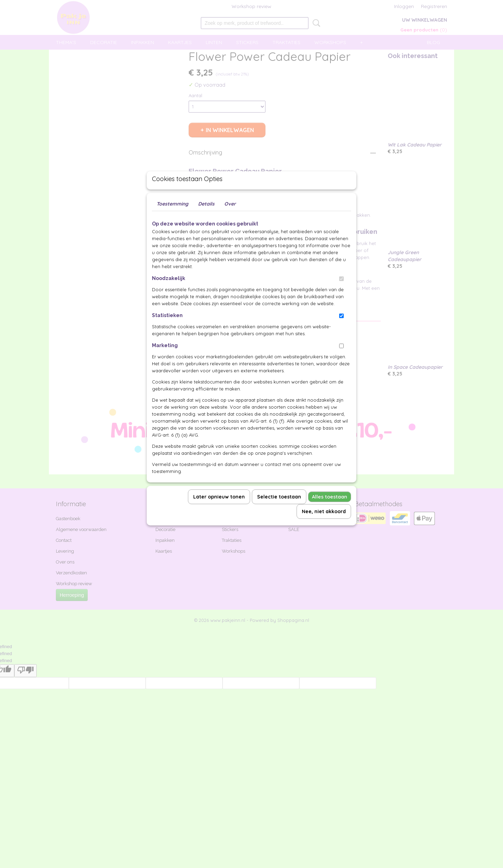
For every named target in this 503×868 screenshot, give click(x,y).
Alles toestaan (330, 513)
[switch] (341, 295)
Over (230, 220)
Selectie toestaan (279, 513)
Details (206, 220)
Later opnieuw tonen (219, 513)
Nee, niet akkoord (324, 528)
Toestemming (172, 220)
